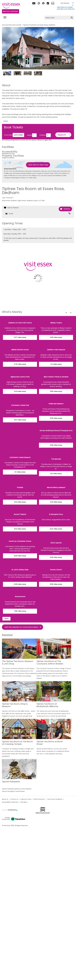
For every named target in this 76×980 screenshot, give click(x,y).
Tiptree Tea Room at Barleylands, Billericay (47, 705)
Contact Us (14, 799)
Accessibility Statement (10, 802)
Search (62, 135)
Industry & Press (26, 799)
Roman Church (56, 570)
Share (6, 121)
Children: (43, 135)
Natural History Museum (56, 487)
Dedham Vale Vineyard (56, 350)
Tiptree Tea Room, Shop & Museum (15, 705)
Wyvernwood (20, 597)
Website (67, 209)
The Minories (56, 459)
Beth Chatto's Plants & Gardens (56, 377)
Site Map (24, 802)
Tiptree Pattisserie (11, 782)
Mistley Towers (56, 323)
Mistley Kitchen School (20, 350)
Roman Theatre (20, 514)
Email (11, 214)
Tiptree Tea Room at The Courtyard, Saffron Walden (50, 663)
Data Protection (39, 799)
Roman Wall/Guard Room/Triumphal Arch (56, 431)
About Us (5, 799)
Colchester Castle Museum (20, 457)
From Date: (8, 135)
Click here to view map (38, 165)
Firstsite (20, 487)
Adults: (29, 135)
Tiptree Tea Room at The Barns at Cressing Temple (17, 743)
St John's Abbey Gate (20, 570)
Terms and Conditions (55, 799)
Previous (67, 314)
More (6, 619)
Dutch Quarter (56, 543)
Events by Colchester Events (20, 541)
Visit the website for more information (21, 627)
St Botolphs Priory (56, 514)
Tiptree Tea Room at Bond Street (50, 743)
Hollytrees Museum (56, 404)
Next (72, 314)
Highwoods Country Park (20, 377)
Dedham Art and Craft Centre (20, 323)
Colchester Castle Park (20, 405)
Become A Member (11, 11)
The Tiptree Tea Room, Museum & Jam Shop (18, 663)
